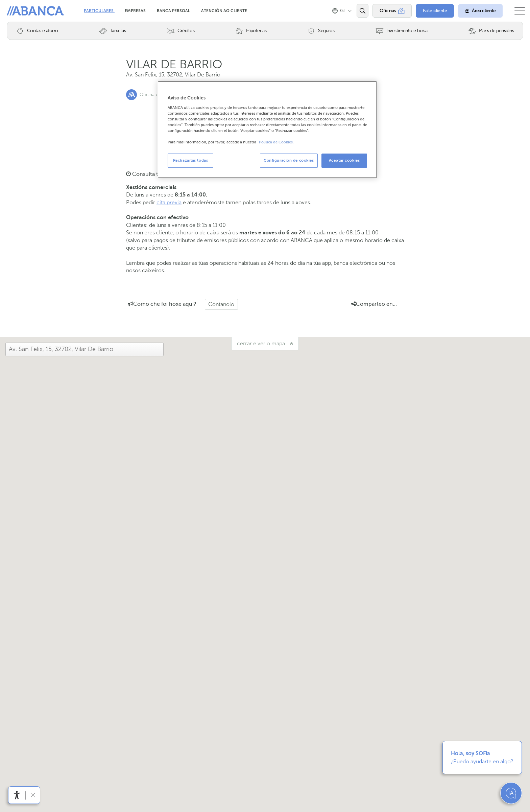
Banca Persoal (174, 11)
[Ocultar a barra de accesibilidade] (33, 795)
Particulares (99, 11)
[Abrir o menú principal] (517, 11)
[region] (267, 130)
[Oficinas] (386, 11)
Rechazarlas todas (191, 160)
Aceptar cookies (344, 160)
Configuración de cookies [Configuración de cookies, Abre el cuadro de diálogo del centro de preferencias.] (289, 160)
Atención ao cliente (224, 11)
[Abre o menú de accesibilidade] (17, 795)
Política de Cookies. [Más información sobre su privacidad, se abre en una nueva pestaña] (276, 142)
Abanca (17, 10)
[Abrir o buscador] (356, 11)
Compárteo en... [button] (374, 304)
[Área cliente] (474, 11)
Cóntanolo (221, 304)
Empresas (136, 11)
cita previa (169, 202)
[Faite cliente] (429, 11)
